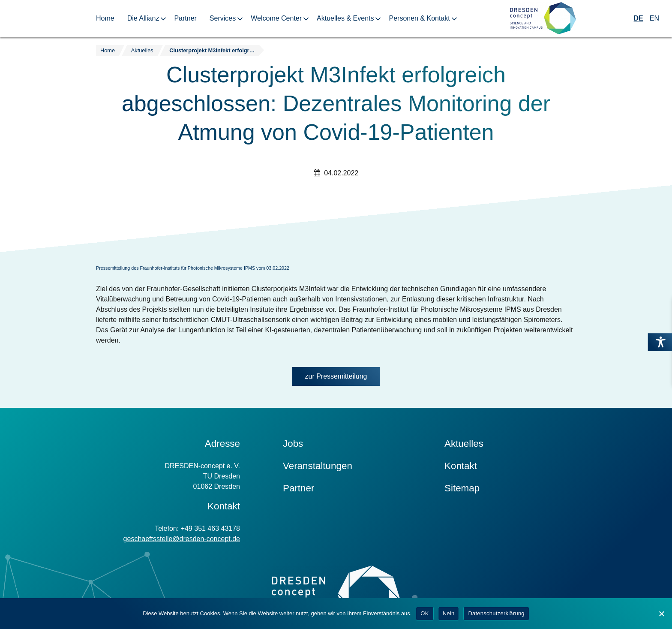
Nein (449, 613)
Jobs (293, 444)
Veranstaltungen (318, 466)
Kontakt (461, 466)
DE (639, 18)
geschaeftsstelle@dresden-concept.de (182, 539)
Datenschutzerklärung (496, 613)
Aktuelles (464, 444)
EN (654, 18)
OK (424, 613)
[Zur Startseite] (543, 19)
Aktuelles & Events (345, 18)
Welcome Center (276, 18)
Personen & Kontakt (419, 18)
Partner (185, 18)
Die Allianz (143, 18)
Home (105, 18)
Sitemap (462, 488)
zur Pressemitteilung (336, 376)
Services (223, 18)
